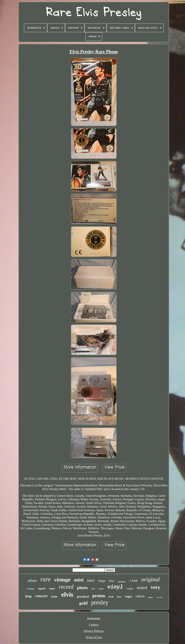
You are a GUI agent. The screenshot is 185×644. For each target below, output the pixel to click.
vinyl (115, 587)
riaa (134, 581)
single (130, 589)
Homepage (94, 618)
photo (82, 588)
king (28, 596)
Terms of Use (94, 637)
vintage (63, 580)
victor (54, 597)
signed (42, 589)
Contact (94, 625)
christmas (122, 582)
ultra (93, 589)
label (91, 580)
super (52, 589)
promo (99, 596)
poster (150, 597)
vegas (128, 596)
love (119, 597)
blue (112, 581)
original (151, 579)
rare (45, 579)
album (32, 581)
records (159, 597)
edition (140, 596)
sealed (142, 588)
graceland (83, 597)
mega (102, 581)
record (66, 587)
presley (100, 602)
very (155, 587)
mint (79, 580)
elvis (67, 595)
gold (83, 603)
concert (41, 596)
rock (111, 597)
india (101, 589)
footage (31, 589)
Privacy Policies (94, 631)
